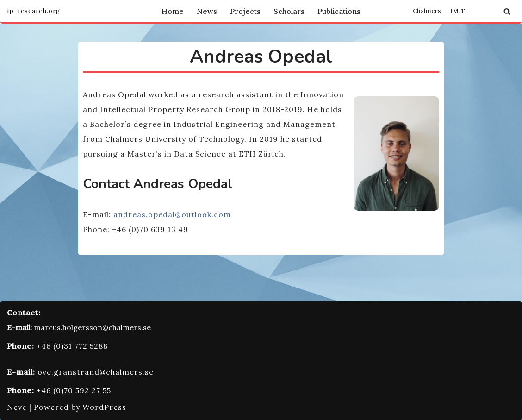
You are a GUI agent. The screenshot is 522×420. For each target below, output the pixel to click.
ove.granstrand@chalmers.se (96, 372)
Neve (17, 407)
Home (173, 11)
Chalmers (427, 11)
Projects (245, 11)
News (207, 11)
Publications (339, 11)
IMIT (458, 11)
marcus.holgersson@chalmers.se (92, 327)
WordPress (104, 407)
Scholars (289, 11)
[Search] (507, 11)
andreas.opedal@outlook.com (172, 214)
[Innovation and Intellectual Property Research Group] (34, 11)
